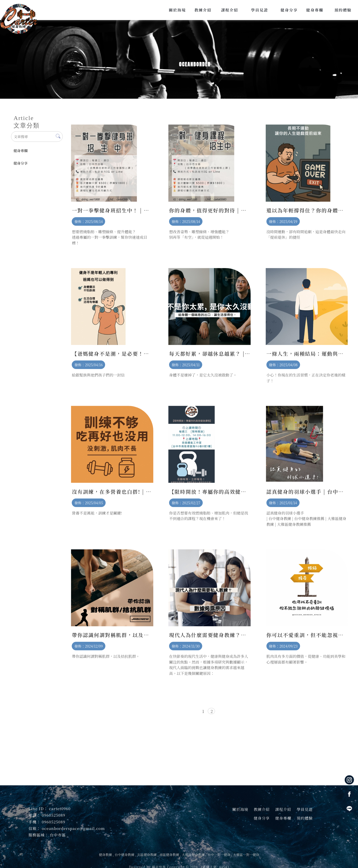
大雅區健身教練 (193, 855)
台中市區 (58, 835)
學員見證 (305, 809)
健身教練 (105, 855)
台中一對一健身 (219, 855)
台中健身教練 (124, 855)
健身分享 (21, 163)
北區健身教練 (147, 855)
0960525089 (54, 815)
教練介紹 (262, 809)
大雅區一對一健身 (246, 855)
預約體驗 (305, 818)
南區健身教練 (169, 855)
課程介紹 (283, 809)
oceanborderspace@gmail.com (73, 828)
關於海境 (240, 809)
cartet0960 (60, 809)
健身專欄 (21, 151)
